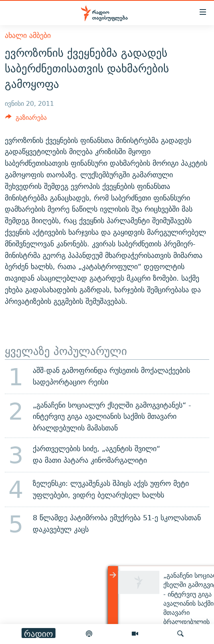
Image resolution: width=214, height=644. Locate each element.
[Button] (26, 120)
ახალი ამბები (28, 35)
